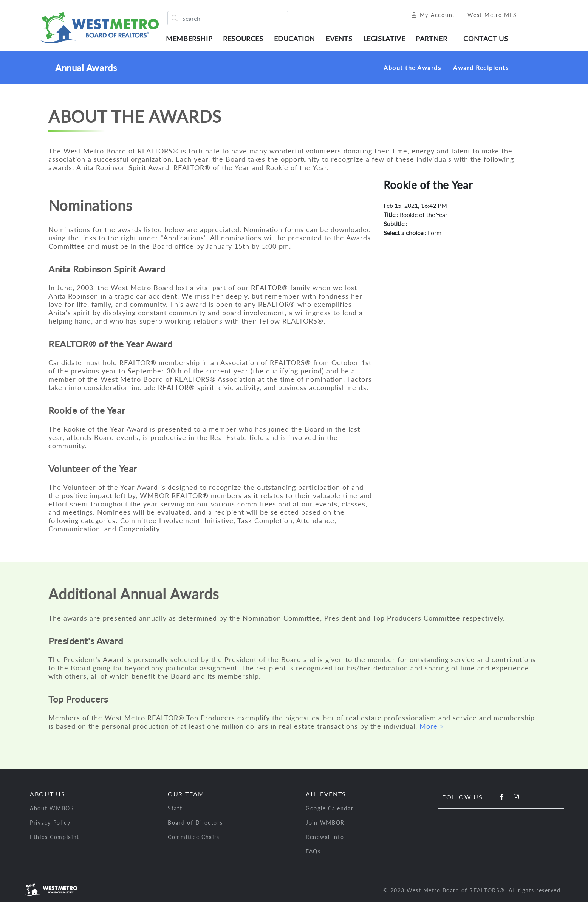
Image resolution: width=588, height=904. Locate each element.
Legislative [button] (387, 40)
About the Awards (412, 69)
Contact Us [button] (488, 40)
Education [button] (297, 40)
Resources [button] (246, 40)
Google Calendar (330, 810)
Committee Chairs (194, 839)
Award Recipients (481, 69)
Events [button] (342, 40)
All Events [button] (326, 796)
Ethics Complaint (55, 839)
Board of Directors (195, 824)
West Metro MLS (487, 16)
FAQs (313, 853)
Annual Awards (86, 69)
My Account (428, 16)
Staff (175, 810)
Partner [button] (434, 40)
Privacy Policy (50, 824)
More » (431, 728)
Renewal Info (325, 839)
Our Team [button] (186, 796)
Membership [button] (192, 40)
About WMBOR (52, 810)
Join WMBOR (325, 824)
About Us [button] (48, 796)
